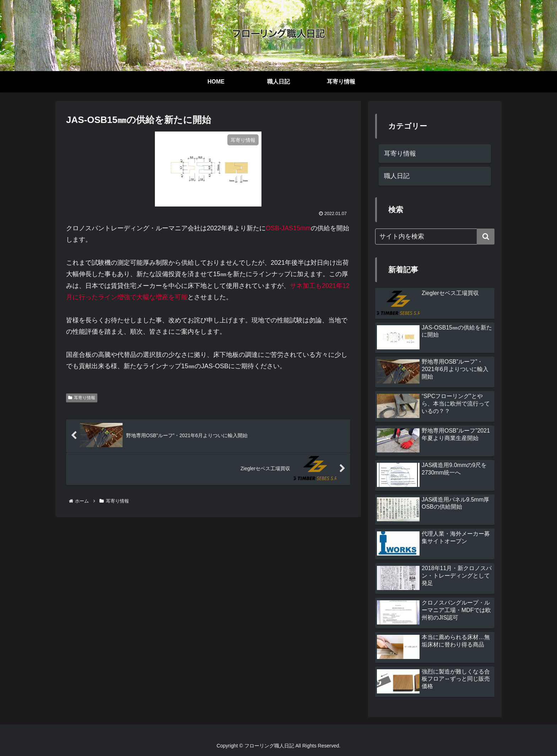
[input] (435, 237)
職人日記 (397, 176)
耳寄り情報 (82, 398)
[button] (486, 237)
